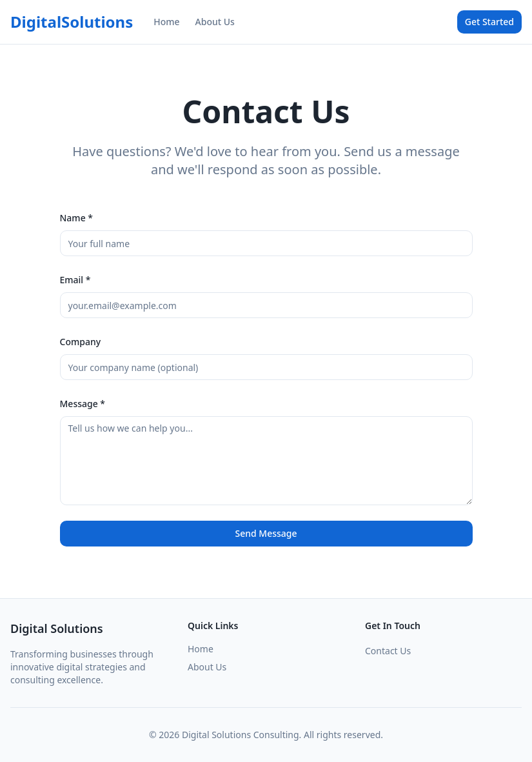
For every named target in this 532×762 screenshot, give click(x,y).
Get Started (489, 22)
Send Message (266, 533)
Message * (83, 404)
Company (81, 342)
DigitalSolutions (72, 22)
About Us (215, 22)
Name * (76, 218)
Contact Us (388, 651)
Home (166, 22)
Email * (75, 280)
